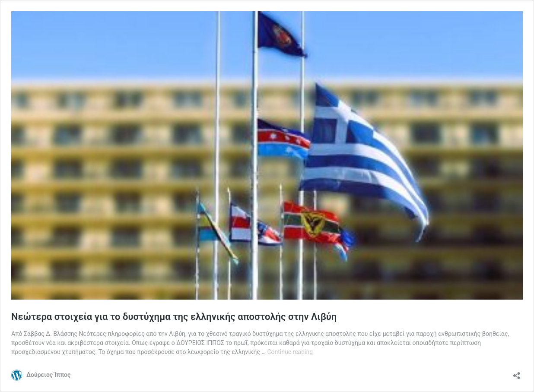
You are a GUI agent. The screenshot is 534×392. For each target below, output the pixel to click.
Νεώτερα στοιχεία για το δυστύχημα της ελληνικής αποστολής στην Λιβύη (174, 317)
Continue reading (290, 352)
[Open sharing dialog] (517, 373)
